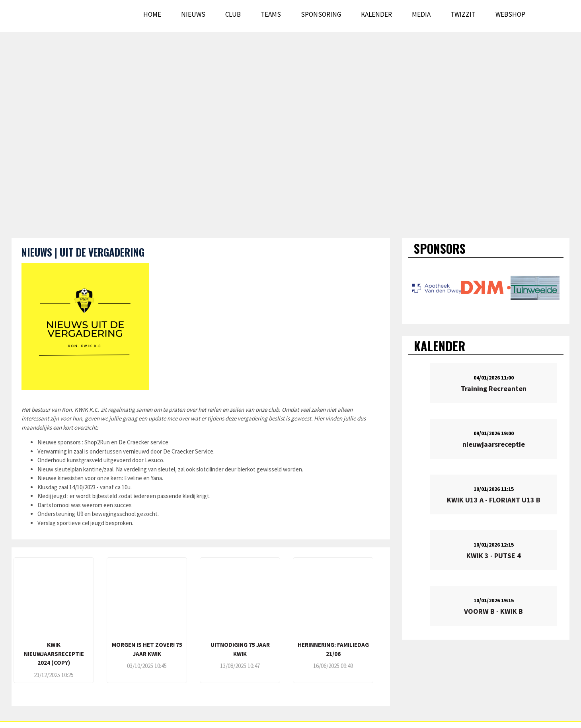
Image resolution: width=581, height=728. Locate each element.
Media (421, 14)
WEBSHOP (510, 14)
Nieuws (193, 14)
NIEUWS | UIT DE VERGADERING (83, 252)
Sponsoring (321, 14)
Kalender (376, 14)
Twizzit (463, 14)
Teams (271, 14)
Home (152, 14)
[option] (437, 288)
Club (233, 14)
